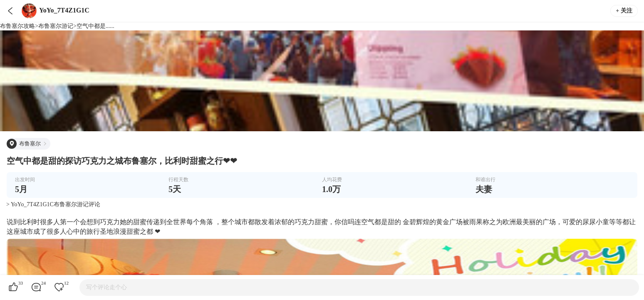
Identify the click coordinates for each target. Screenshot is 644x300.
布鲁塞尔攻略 (17, 26)
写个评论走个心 (107, 287)
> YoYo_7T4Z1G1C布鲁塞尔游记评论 (53, 204)
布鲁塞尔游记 (56, 26)
